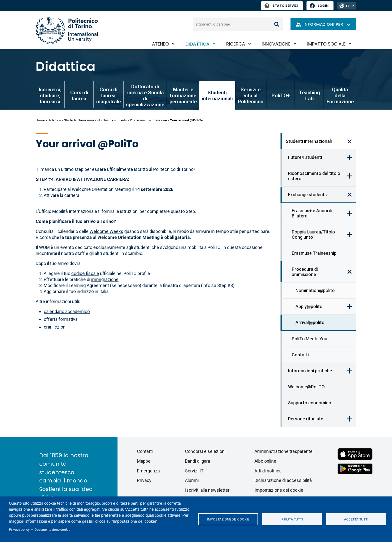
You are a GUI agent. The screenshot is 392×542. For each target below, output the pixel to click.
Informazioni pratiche (310, 371)
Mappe (144, 461)
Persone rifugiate (306, 419)
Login (323, 6)
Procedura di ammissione (148, 120)
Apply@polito (309, 306)
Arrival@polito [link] (310, 322)
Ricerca (236, 44)
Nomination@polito (315, 290)
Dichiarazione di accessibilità (283, 480)
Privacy (144, 480)
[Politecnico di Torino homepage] (67, 30)
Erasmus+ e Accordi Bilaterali (312, 213)
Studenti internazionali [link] (217, 96)
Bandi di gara (197, 461)
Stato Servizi (281, 6)
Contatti (300, 355)
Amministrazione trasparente (283, 451)
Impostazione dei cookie (228, 519)
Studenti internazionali (80, 120)
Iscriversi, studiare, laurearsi (50, 96)
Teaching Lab (309, 96)
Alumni (192, 480)
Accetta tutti (356, 519)
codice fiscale (85, 273)
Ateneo (160, 44)
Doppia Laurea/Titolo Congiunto (313, 234)
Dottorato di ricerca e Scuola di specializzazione (145, 96)
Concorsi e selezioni (205, 451)
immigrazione (105, 279)
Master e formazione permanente (183, 96)
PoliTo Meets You (309, 339)
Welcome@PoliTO (306, 387)
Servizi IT (194, 471)
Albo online (265, 461)
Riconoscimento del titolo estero (314, 176)
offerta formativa (61, 319)
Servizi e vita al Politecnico (251, 96)
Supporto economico (310, 403)
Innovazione (276, 44)
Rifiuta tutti (292, 519)
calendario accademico (67, 311)
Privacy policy (19, 529)
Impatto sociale (326, 44)
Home (40, 120)
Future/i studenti (305, 157)
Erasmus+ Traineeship (314, 253)
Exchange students (113, 120)
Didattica (197, 44)
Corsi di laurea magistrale (108, 96)
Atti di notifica (268, 471)
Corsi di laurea (79, 96)
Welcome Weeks (106, 231)
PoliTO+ (281, 96)
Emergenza (148, 471)
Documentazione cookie (52, 529)
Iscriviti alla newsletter (207, 490)
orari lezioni (55, 327)
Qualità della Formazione (340, 96)
